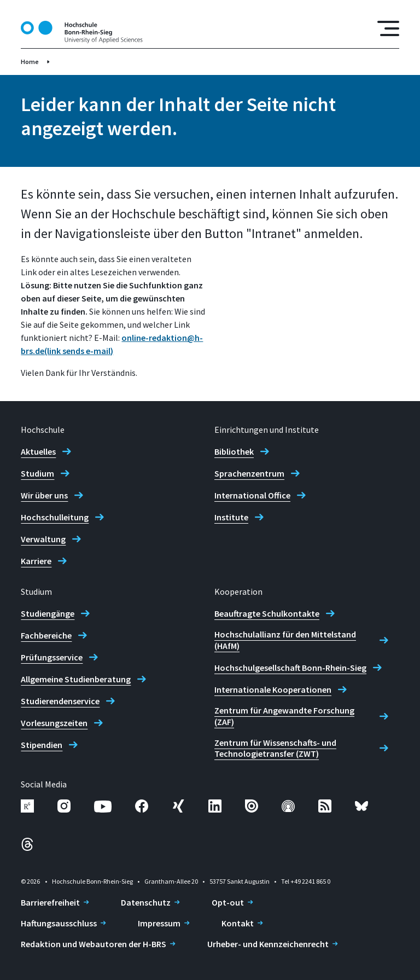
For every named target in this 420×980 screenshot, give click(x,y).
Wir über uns (44, 495)
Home (30, 62)
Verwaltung (43, 539)
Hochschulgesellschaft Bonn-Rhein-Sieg (290, 668)
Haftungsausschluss (59, 923)
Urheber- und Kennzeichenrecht (268, 944)
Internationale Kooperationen (273, 689)
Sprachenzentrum (249, 473)
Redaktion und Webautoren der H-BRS (94, 944)
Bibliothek (234, 451)
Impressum (159, 923)
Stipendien (42, 745)
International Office (252, 495)
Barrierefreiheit (50, 902)
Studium (37, 473)
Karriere (36, 561)
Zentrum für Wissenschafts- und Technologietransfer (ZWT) (275, 748)
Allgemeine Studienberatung (76, 679)
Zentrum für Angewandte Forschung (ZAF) (284, 716)
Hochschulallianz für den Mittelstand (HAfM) (285, 640)
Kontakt (238, 923)
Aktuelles (38, 451)
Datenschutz (146, 902)
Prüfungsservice (52, 657)
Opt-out (228, 902)
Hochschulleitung (55, 517)
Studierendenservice (60, 701)
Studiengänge (48, 613)
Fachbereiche (46, 635)
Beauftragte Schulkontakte (267, 613)
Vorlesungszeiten (54, 723)
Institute (231, 517)
